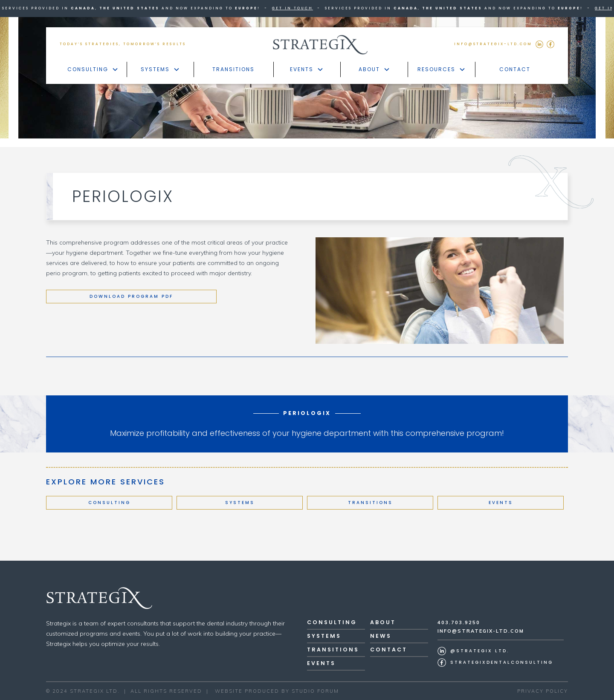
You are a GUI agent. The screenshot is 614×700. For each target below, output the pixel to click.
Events (501, 503)
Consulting (109, 503)
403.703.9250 (459, 622)
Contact (515, 69)
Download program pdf (131, 296)
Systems (240, 503)
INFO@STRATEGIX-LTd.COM (493, 44)
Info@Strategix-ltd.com (481, 631)
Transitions (233, 69)
